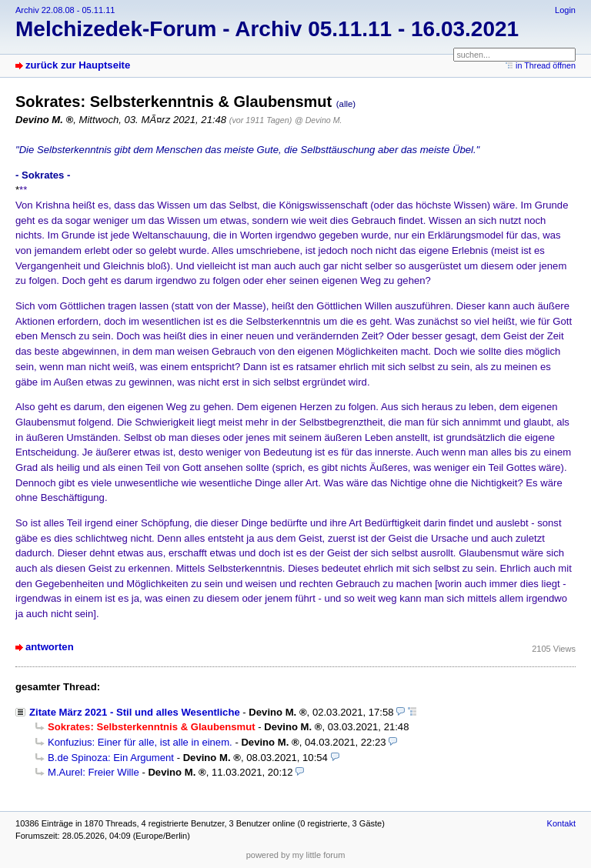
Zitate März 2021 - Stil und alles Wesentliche (135, 712)
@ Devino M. (318, 120)
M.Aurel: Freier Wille (93, 772)
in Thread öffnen (546, 65)
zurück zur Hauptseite (78, 65)
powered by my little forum (296, 855)
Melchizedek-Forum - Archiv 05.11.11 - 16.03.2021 (267, 29)
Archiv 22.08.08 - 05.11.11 (65, 10)
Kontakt (561, 823)
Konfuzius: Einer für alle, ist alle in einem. (140, 742)
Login (565, 10)
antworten (50, 647)
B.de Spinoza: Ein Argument (111, 758)
